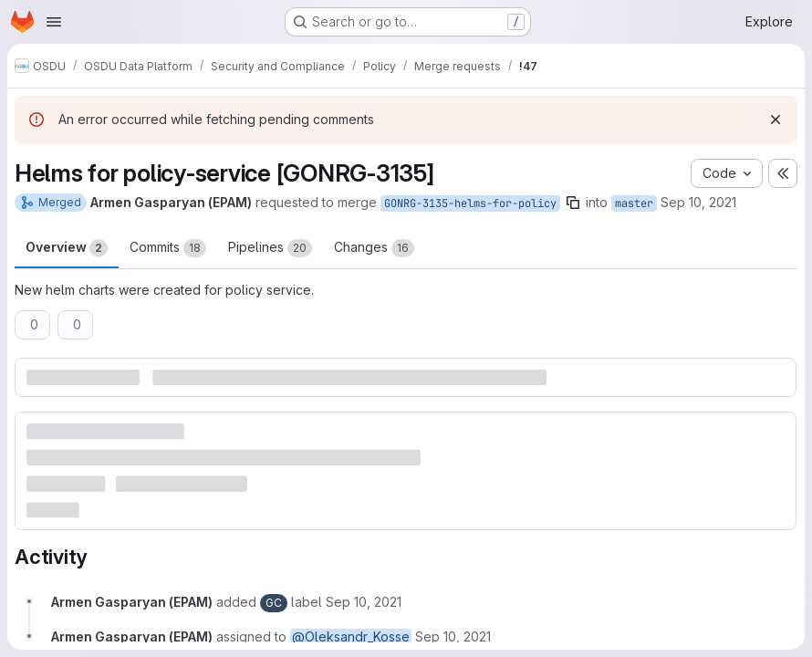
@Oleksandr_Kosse (351, 636)
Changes (374, 248)
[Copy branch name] (573, 203)
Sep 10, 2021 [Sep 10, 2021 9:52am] (698, 202)
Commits (168, 248)
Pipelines (270, 248)
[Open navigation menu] (54, 22)
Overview (67, 248)
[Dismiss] (776, 120)
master (634, 203)
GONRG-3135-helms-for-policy (470, 203)
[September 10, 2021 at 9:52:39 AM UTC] (364, 602)
